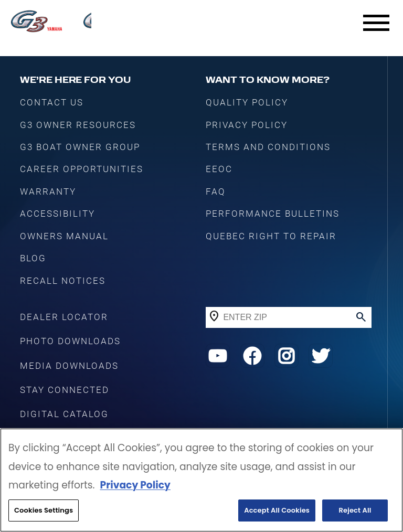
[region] (201, 480)
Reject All (355, 510)
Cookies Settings (44, 510)
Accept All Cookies (277, 510)
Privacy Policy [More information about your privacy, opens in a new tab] (135, 485)
